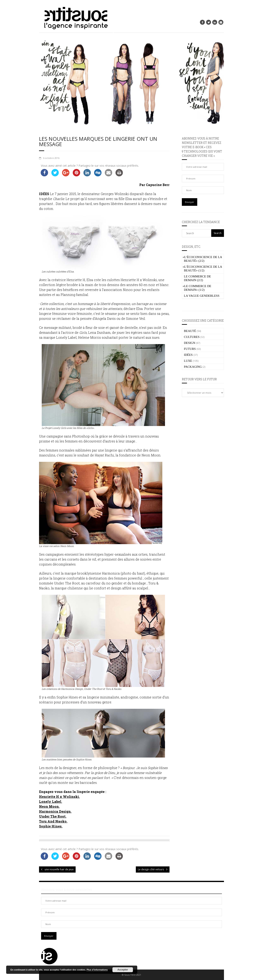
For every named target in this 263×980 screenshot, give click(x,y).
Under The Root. (53, 816)
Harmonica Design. (55, 811)
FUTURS (190, 349)
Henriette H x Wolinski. (59, 797)
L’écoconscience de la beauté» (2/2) (202, 259)
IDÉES (188, 355)
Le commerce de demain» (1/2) (197, 288)
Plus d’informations (97, 970)
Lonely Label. (51, 801)
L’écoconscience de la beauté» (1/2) (202, 269)
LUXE (188, 361)
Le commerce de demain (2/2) (197, 278)
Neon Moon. (49, 806)
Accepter (123, 970)
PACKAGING (193, 367)
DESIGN (190, 343)
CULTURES (192, 337)
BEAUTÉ (190, 331)
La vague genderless (202, 296)
